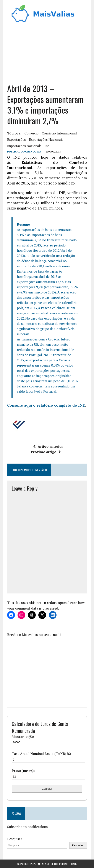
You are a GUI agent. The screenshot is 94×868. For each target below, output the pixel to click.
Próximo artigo (46, 452)
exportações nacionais (46, 139)
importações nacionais (24, 146)
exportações (16, 139)
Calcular (47, 789)
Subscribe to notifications (27, 827)
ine (47, 146)
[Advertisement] (47, 55)
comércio (32, 133)
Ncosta (36, 152)
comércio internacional (59, 133)
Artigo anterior (48, 446)
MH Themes (70, 864)
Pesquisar (15, 839)
